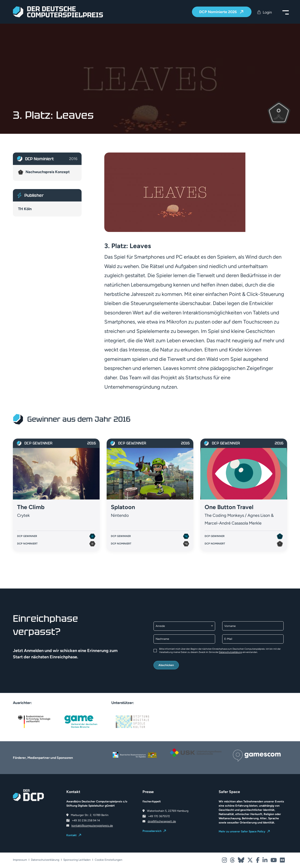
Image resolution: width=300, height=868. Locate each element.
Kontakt (71, 835)
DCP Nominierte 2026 (218, 12)
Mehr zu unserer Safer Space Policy (242, 831)
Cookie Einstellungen (109, 860)
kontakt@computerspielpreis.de (92, 826)
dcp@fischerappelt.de (162, 821)
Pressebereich (152, 831)
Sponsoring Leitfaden (77, 860)
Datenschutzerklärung (231, 652)
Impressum (20, 860)
